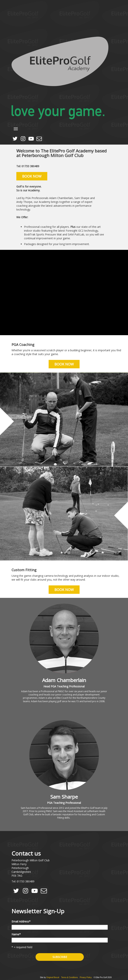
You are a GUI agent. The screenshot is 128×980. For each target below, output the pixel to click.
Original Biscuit (53, 977)
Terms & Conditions (69, 977)
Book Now (32, 176)
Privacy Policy (86, 977)
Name (16, 934)
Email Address (21, 921)
